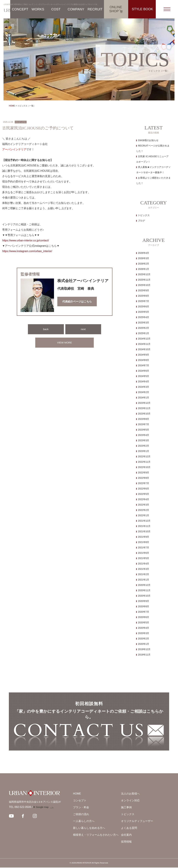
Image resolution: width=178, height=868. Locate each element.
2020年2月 (143, 639)
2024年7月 (143, 365)
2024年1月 (143, 398)
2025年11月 (144, 280)
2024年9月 (143, 355)
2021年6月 (143, 553)
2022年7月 (143, 483)
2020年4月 (143, 628)
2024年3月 (143, 387)
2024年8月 (143, 360)
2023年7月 (143, 424)
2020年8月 (143, 606)
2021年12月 (144, 521)
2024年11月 (144, 344)
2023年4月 (143, 435)
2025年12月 (144, 274)
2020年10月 (144, 596)
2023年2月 (143, 446)
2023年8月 (143, 419)
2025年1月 (143, 333)
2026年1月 (143, 269)
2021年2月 (143, 574)
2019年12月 (144, 649)
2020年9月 (143, 601)
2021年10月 (144, 531)
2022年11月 (144, 462)
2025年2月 (143, 328)
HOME (12, 106)
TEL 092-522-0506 (20, 808)
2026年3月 (143, 258)
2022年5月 (143, 494)
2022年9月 (143, 472)
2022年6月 (143, 489)
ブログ (141, 221)
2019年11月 (144, 655)
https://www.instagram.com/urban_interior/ (27, 251)
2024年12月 (144, 339)
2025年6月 (143, 306)
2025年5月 (143, 312)
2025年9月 (143, 290)
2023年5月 (143, 430)
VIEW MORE (64, 343)
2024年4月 (143, 381)
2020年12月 (144, 585)
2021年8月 (143, 542)
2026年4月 (143, 253)
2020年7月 (143, 612)
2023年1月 (143, 451)
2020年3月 (143, 633)
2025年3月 (143, 323)
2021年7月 (143, 547)
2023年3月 (143, 440)
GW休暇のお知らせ (148, 140)
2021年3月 (143, 569)
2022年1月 (143, 515)
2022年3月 (143, 505)
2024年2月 (143, 392)
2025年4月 (143, 317)
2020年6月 (143, 617)
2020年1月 (143, 644)
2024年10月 (144, 349)
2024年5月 (143, 376)
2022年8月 (143, 478)
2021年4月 (143, 564)
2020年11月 (144, 590)
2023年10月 (144, 414)
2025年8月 (143, 296)
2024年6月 (143, 371)
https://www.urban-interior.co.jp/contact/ (25, 240)
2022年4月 (143, 499)
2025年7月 (143, 301)
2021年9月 (143, 537)
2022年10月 (144, 467)
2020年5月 (143, 622)
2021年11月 (144, 526)
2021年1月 (143, 580)
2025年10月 (144, 285)
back (46, 329)
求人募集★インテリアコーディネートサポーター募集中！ (153, 170)
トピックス (144, 215)
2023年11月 (144, 408)
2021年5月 (143, 558)
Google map (42, 808)
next (83, 329)
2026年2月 (143, 264)
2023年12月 (144, 403)
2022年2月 (143, 510)
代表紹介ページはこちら (77, 302)
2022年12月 (144, 456)
